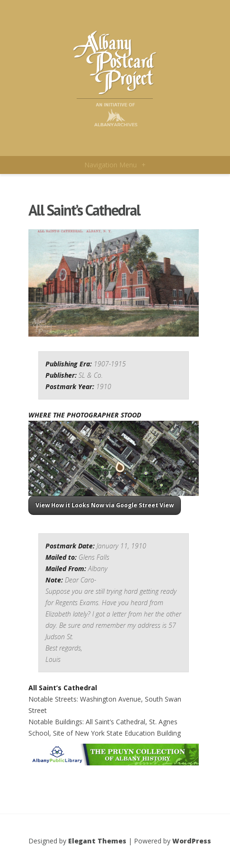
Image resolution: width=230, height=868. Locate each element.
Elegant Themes (97, 841)
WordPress (192, 841)
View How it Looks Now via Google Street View (105, 505)
